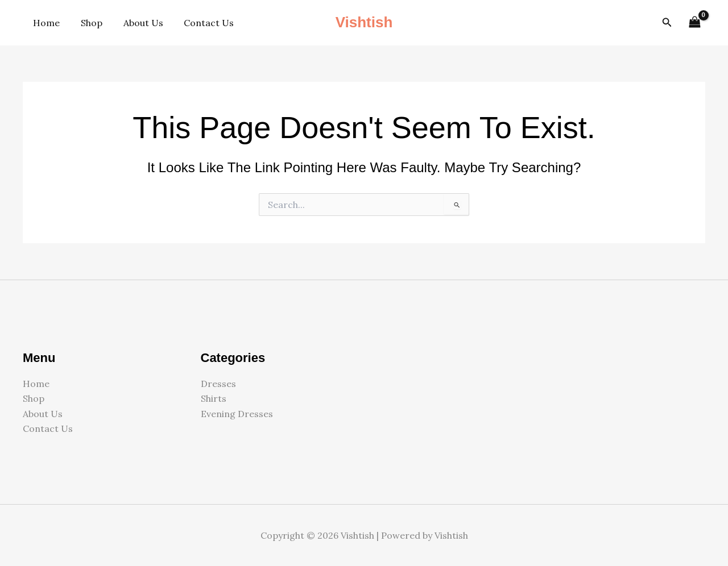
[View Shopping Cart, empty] (694, 22)
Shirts (214, 398)
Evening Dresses (237, 414)
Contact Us (200, 23)
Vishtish (364, 22)
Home (45, 23)
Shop (88, 23)
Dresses (218, 384)
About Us (136, 23)
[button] (667, 23)
